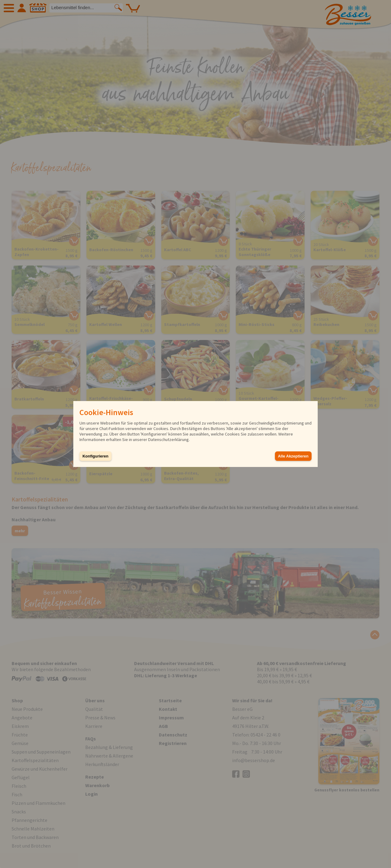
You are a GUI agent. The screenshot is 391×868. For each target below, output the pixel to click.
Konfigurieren (95, 456)
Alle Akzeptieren (293, 456)
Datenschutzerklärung (168, 439)
